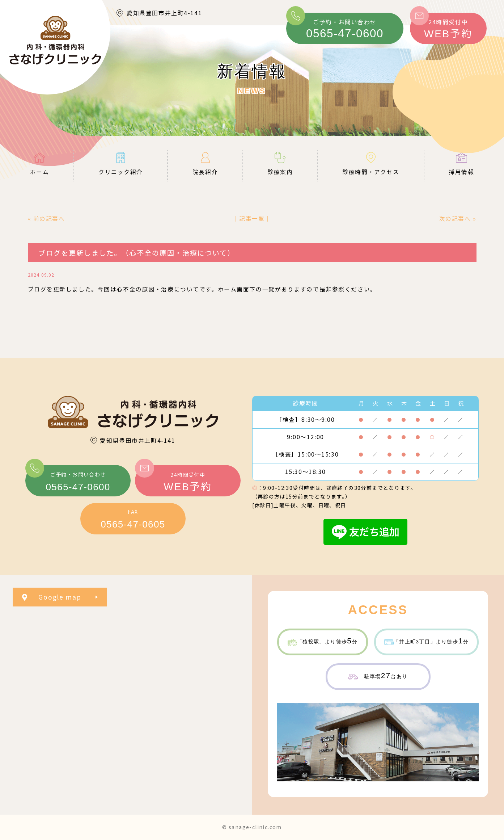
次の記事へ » (458, 219)
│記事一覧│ (252, 219)
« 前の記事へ (46, 219)
